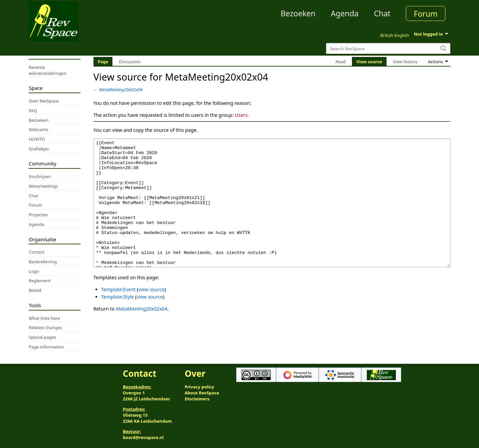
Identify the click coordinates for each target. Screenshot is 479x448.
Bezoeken (298, 13)
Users (241, 115)
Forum (426, 14)
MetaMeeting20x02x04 (121, 90)
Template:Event (118, 314)
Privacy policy (199, 387)
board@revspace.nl (143, 437)
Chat (382, 13)
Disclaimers (197, 399)
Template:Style (118, 322)
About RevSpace (202, 393)
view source (152, 314)
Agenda (345, 13)
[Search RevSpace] (388, 48)
